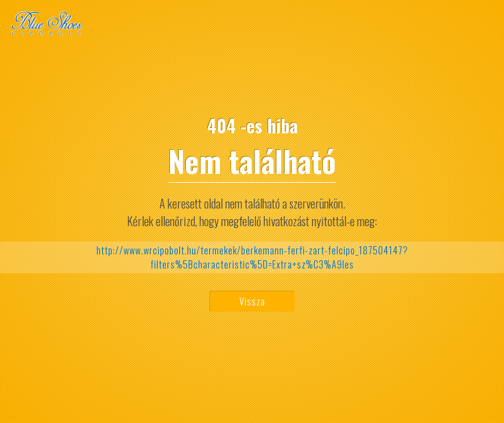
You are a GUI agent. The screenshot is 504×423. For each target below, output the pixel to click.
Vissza (252, 301)
